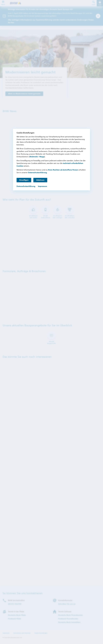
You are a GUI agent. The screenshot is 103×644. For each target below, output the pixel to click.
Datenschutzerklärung (37, 173)
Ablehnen (41, 180)
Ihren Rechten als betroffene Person (63, 170)
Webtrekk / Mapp (37, 157)
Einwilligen (24, 180)
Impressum (42, 186)
